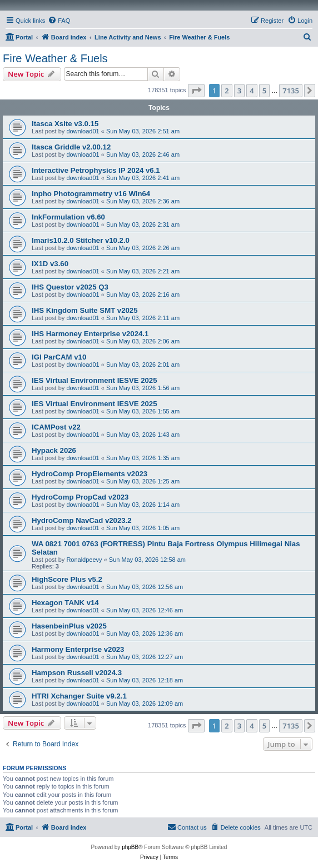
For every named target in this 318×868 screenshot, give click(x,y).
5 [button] (264, 91)
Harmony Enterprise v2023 (78, 649)
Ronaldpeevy (84, 560)
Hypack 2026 (54, 450)
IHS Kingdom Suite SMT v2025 (85, 310)
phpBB (130, 847)
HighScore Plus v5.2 (67, 579)
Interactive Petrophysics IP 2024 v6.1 (96, 170)
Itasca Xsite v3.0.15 (65, 124)
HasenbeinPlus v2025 (69, 626)
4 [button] (252, 91)
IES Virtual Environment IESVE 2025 (95, 380)
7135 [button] (291, 91)
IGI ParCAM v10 (59, 357)
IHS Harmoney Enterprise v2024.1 (90, 334)
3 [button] (239, 91)
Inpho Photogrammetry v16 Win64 (91, 194)
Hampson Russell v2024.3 (77, 673)
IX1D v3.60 (50, 264)
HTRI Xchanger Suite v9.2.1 (79, 696)
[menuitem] (59, 21)
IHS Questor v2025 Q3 (70, 287)
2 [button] (227, 91)
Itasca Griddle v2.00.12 (71, 147)
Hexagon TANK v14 (65, 603)
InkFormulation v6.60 (68, 217)
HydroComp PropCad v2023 (80, 497)
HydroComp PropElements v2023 (90, 474)
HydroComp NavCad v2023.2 (82, 520)
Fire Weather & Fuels (55, 58)
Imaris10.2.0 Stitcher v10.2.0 (81, 240)
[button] (196, 91)
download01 (83, 131)
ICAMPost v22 (56, 427)
